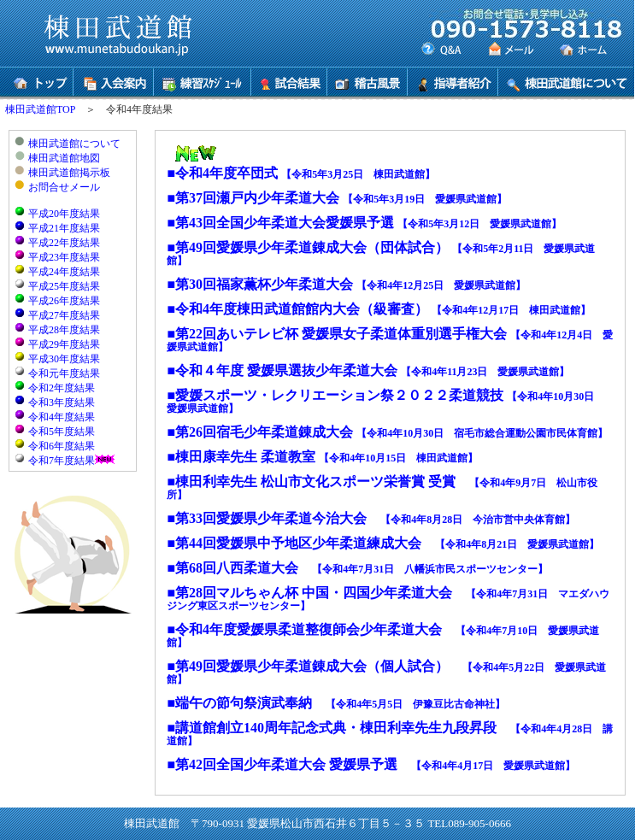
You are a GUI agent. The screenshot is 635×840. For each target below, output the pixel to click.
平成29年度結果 (64, 344)
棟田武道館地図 (64, 158)
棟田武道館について (74, 144)
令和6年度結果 (62, 446)
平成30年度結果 (64, 359)
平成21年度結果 (64, 228)
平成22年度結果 (64, 243)
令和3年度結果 (62, 402)
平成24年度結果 (64, 272)
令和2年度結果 (62, 388)
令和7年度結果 (62, 461)
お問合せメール (64, 187)
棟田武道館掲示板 (69, 173)
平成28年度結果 (64, 330)
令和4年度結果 (62, 417)
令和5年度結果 (62, 432)
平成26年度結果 (64, 301)
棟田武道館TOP (40, 109)
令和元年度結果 (64, 373)
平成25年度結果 (64, 286)
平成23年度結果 (64, 257)
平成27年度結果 (64, 315)
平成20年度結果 (64, 214)
